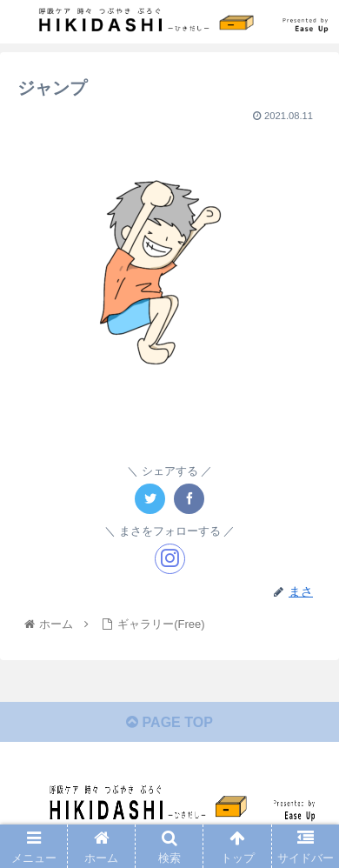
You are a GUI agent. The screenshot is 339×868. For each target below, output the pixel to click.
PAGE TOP (169, 722)
